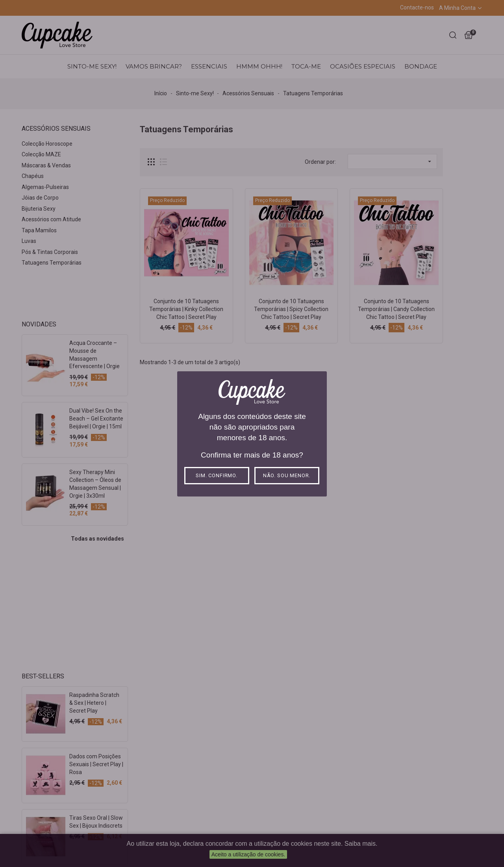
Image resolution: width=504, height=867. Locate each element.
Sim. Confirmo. (217, 475)
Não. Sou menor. (287, 475)
